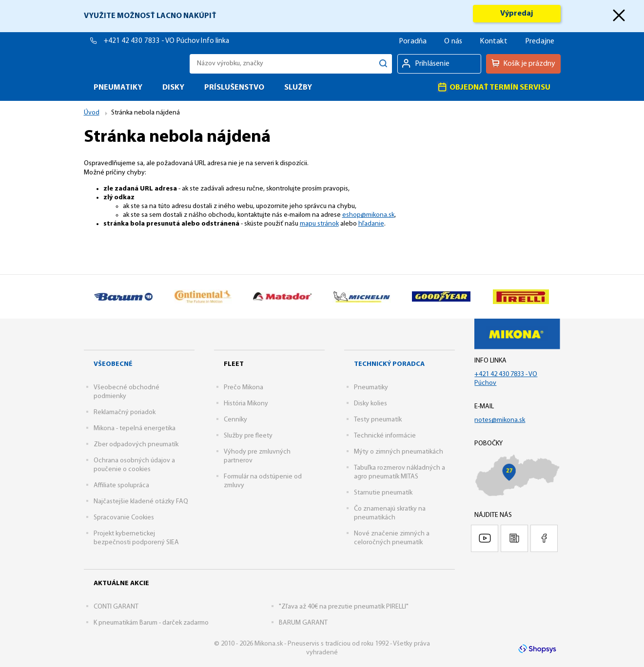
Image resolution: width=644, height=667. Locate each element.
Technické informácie (385, 436)
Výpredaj (517, 14)
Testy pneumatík (378, 420)
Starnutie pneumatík (383, 493)
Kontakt (493, 41)
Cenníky (235, 420)
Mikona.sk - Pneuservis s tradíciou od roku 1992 (134, 64)
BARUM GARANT (303, 623)
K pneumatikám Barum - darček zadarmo (151, 623)
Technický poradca (389, 364)
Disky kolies (371, 404)
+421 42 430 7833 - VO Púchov (153, 41)
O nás (453, 41)
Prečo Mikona (244, 388)
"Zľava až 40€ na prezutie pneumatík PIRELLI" (344, 607)
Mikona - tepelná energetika (135, 429)
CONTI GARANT (116, 607)
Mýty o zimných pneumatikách (399, 452)
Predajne (540, 41)
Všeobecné (113, 364)
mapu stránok (319, 224)
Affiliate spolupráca (121, 486)
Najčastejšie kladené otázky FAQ (141, 502)
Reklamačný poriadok (125, 412)
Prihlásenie (432, 64)
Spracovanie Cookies (124, 518)
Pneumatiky (371, 388)
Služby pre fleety (248, 436)
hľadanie (371, 224)
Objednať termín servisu (494, 87)
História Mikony (246, 404)
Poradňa (413, 41)
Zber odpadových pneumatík (136, 445)
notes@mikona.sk (500, 420)
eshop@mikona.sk (368, 215)
